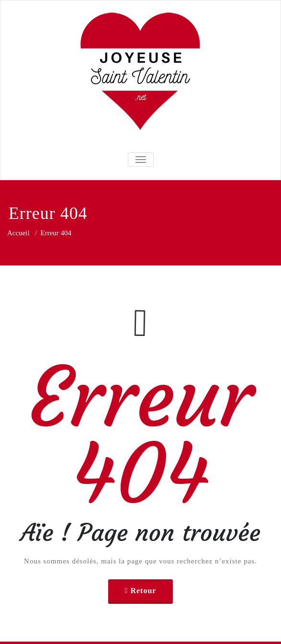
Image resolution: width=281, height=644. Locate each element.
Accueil (18, 233)
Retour (143, 591)
